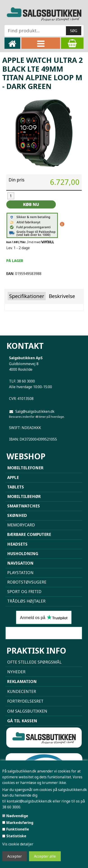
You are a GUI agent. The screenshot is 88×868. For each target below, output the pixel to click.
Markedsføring (20, 823)
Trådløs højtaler (26, 601)
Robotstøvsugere (27, 582)
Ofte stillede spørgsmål (34, 662)
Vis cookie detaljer (18, 844)
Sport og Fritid (24, 591)
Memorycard (21, 525)
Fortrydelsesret (25, 701)
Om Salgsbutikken (27, 711)
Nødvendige (17, 816)
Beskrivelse (62, 296)
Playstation (20, 572)
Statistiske (16, 836)
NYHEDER (16, 672)
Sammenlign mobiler (44, 633)
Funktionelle (18, 829)
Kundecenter (22, 691)
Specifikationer (27, 296)
